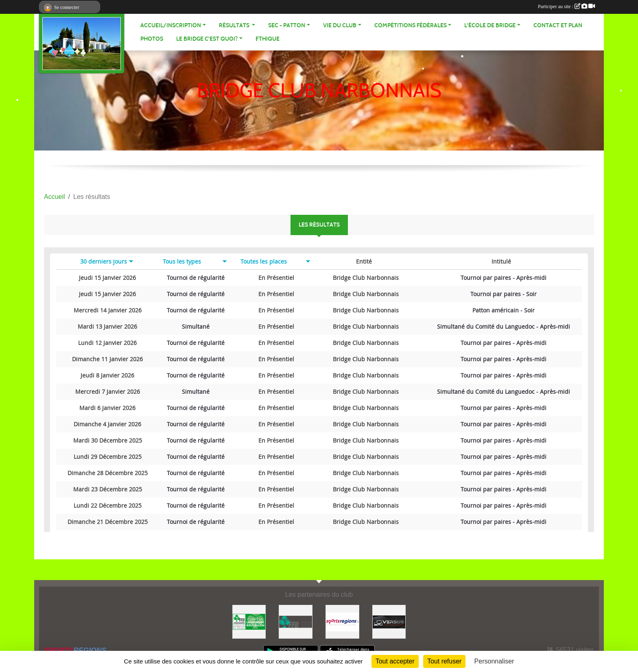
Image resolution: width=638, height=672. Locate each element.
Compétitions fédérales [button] (411, 25)
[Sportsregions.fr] (342, 621)
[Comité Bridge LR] (249, 621)
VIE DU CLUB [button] (340, 25)
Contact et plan (558, 25)
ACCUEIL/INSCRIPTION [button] (171, 25)
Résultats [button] (235, 25)
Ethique (268, 39)
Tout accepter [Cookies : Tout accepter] (395, 661)
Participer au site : (566, 7)
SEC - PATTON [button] (287, 25)
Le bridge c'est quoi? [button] (207, 39)
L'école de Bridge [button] (490, 25)
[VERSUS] (389, 621)
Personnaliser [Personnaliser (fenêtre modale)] (494, 661)
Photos (152, 39)
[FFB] (296, 621)
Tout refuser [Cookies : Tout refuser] (444, 661)
